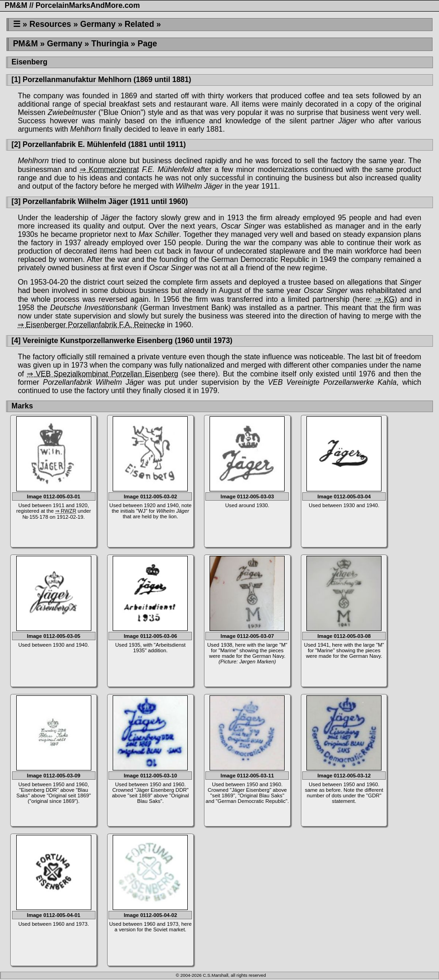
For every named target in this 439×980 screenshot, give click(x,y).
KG (389, 299)
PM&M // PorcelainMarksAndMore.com (72, 5)
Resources (50, 24)
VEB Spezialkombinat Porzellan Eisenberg (107, 374)
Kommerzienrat (114, 169)
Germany (98, 24)
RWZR (68, 511)
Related (140, 24)
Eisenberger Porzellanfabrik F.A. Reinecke (95, 325)
